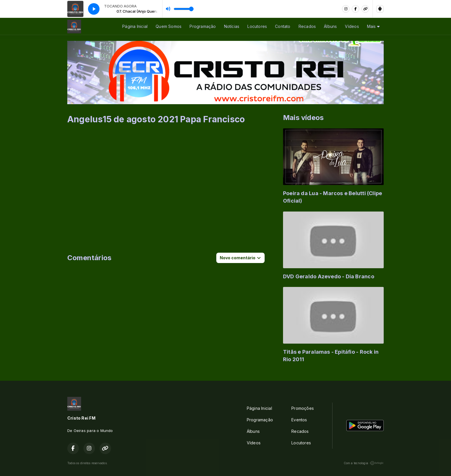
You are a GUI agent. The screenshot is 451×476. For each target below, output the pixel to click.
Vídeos (352, 26)
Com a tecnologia (364, 463)
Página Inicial (135, 26)
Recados (307, 26)
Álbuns (330, 26)
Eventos (299, 420)
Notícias (232, 26)
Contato (283, 26)
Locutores (257, 26)
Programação (203, 26)
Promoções (303, 408)
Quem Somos (169, 26)
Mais (373, 26)
